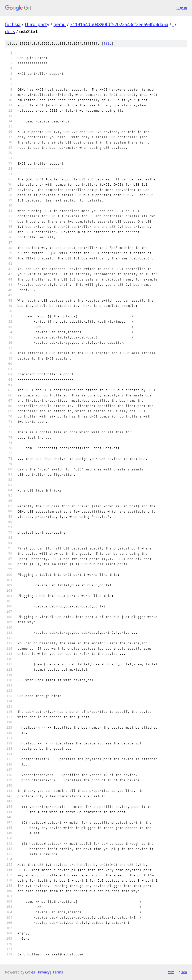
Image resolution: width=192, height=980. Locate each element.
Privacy (44, 972)
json (183, 972)
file (107, 44)
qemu (60, 24)
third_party (37, 24)
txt (171, 972)
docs (10, 31)
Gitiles (30, 972)
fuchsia (13, 24)
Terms (58, 972)
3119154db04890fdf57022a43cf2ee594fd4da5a (119, 24)
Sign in (182, 8)
